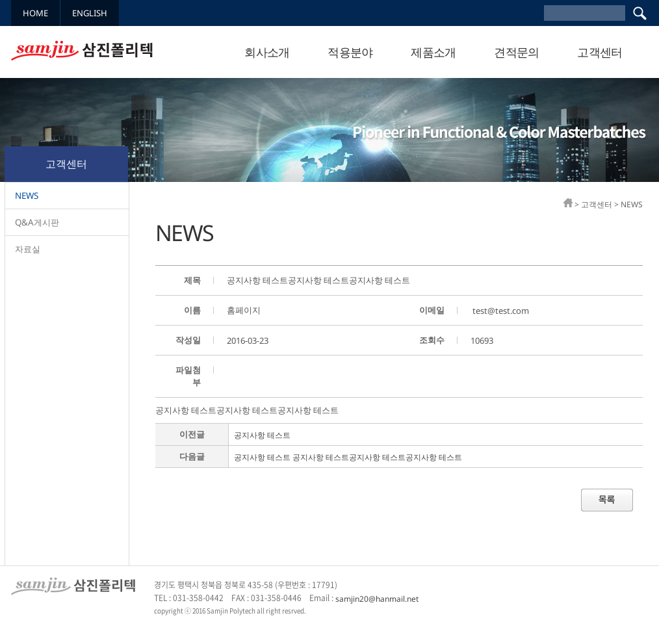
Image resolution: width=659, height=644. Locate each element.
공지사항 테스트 (262, 435)
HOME (35, 13)
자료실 (28, 249)
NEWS (27, 196)
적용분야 (350, 52)
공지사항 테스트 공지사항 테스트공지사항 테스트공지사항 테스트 (348, 457)
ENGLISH (90, 13)
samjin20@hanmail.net (377, 598)
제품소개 (433, 52)
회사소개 (267, 52)
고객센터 (600, 52)
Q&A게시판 (37, 222)
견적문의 (517, 52)
